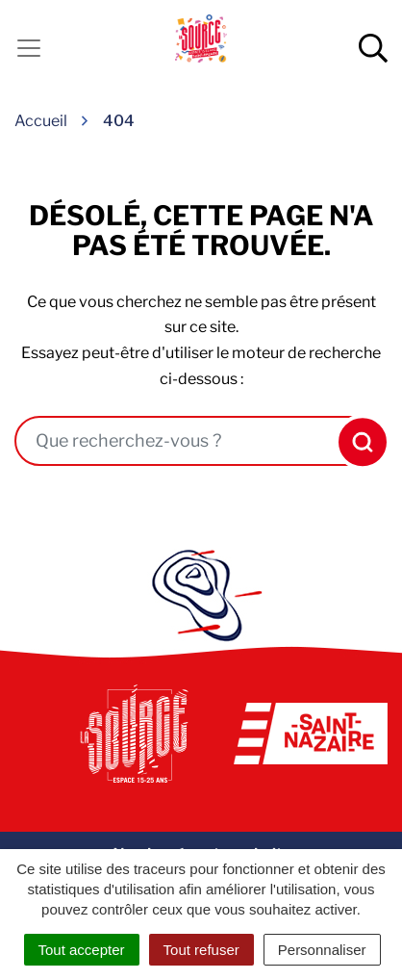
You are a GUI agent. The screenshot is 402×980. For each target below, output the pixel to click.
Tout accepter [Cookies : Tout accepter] (82, 950)
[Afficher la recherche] (373, 48)
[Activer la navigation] (29, 48)
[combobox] (174, 441)
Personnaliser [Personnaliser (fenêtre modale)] (322, 950)
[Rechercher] (358, 442)
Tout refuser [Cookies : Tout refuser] (201, 950)
